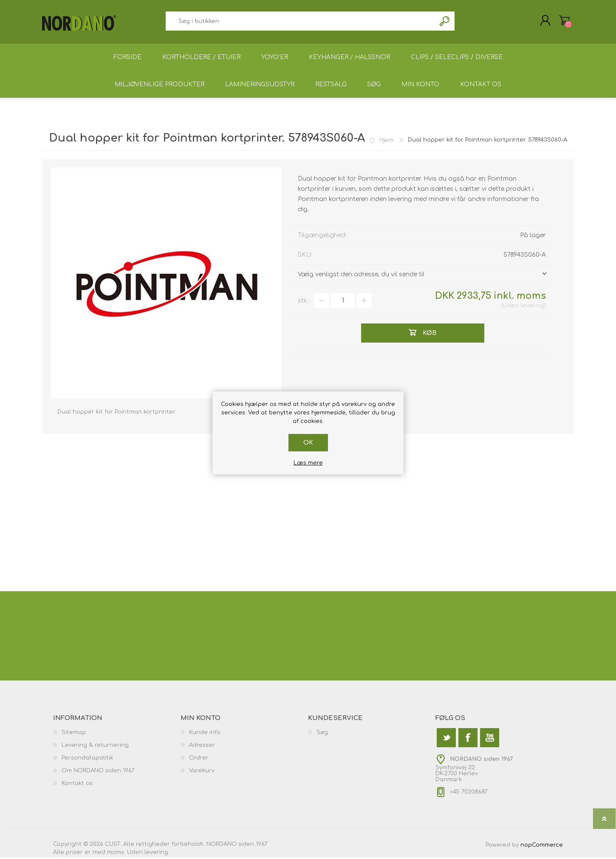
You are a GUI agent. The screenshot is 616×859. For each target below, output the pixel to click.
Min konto (421, 86)
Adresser (202, 747)
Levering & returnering (95, 747)
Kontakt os (482, 86)
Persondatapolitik (87, 760)
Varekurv (564, 21)
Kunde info (205, 734)
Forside (127, 58)
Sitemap (74, 734)
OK (308, 443)
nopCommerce (542, 847)
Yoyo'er (275, 58)
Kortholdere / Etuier (201, 58)
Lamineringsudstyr (259, 86)
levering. (157, 854)
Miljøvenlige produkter (158, 86)
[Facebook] (468, 739)
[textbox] (300, 21)
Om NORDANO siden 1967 (98, 772)
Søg (445, 21)
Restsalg (330, 86)
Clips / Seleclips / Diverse (457, 58)
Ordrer (199, 760)
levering (532, 307)
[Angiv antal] (343, 302)
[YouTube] (490, 739)
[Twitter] (446, 739)
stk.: (304, 302)
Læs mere (308, 463)
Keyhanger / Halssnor (350, 58)
